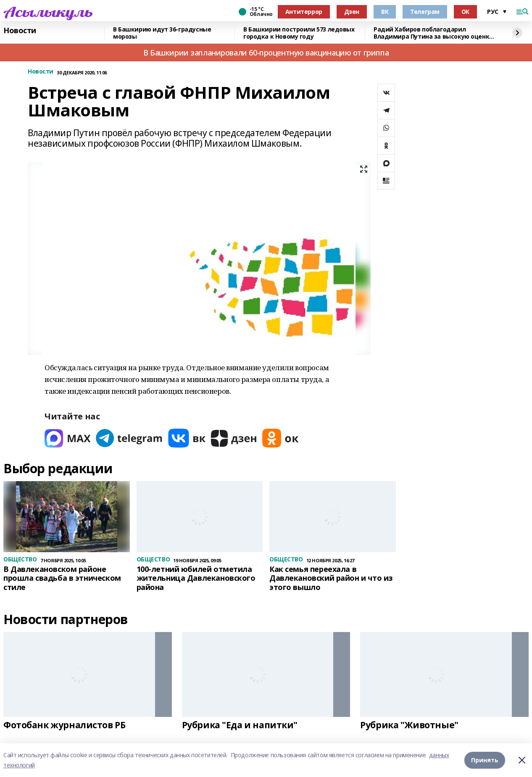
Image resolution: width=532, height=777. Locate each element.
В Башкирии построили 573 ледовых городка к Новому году (299, 33)
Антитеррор (304, 12)
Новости (20, 31)
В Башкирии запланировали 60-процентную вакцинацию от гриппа (266, 53)
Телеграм (425, 12)
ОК (465, 12)
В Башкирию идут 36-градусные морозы (162, 33)
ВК (385, 12)
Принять (485, 760)
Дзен (352, 12)
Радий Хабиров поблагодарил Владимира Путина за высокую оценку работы (433, 33)
